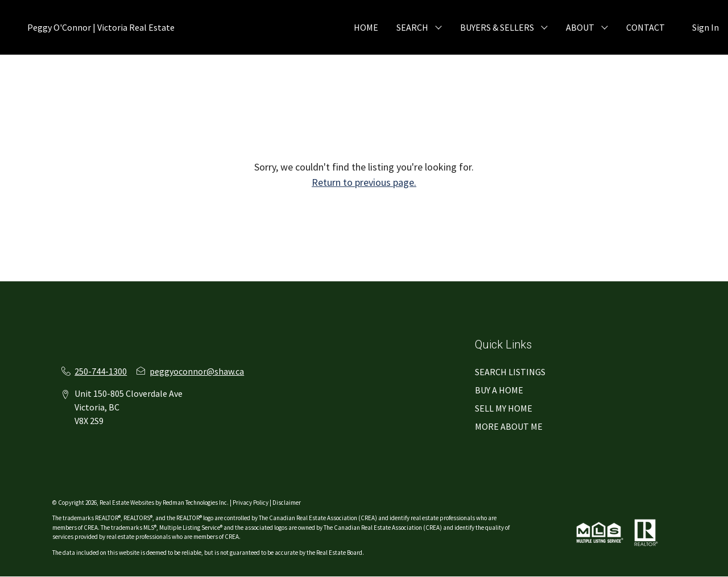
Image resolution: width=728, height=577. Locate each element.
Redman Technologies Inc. (196, 503)
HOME (366, 27)
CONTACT (646, 27)
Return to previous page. (364, 182)
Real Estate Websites (127, 503)
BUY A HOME (499, 390)
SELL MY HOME (504, 408)
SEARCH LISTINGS (510, 372)
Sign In (706, 27)
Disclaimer (287, 503)
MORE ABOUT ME (509, 426)
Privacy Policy (251, 503)
